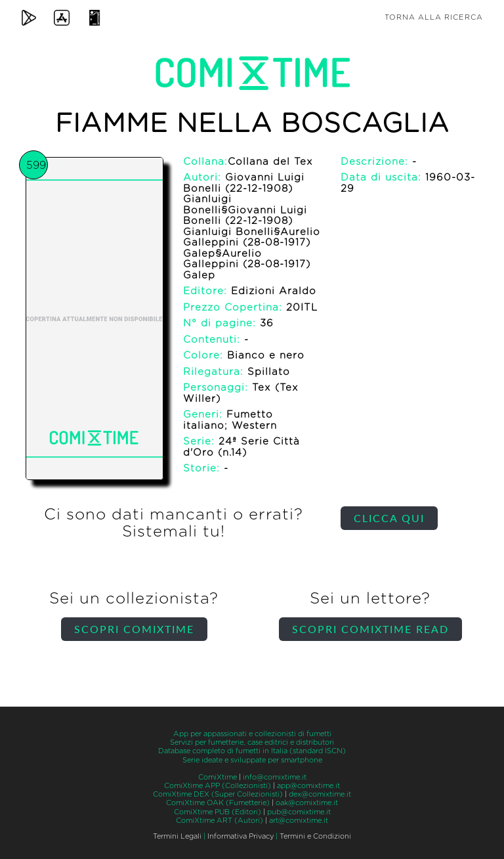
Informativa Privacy (241, 836)
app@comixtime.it (308, 786)
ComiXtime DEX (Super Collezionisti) (218, 794)
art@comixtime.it (299, 821)
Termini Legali (177, 836)
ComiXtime (218, 777)
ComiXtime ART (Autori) (220, 821)
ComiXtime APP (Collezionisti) (218, 786)
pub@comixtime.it (299, 812)
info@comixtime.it (275, 777)
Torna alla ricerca (434, 17)
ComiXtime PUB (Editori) (218, 812)
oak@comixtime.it (307, 803)
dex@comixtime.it (320, 794)
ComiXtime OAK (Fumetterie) (218, 803)
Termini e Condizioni (315, 836)
